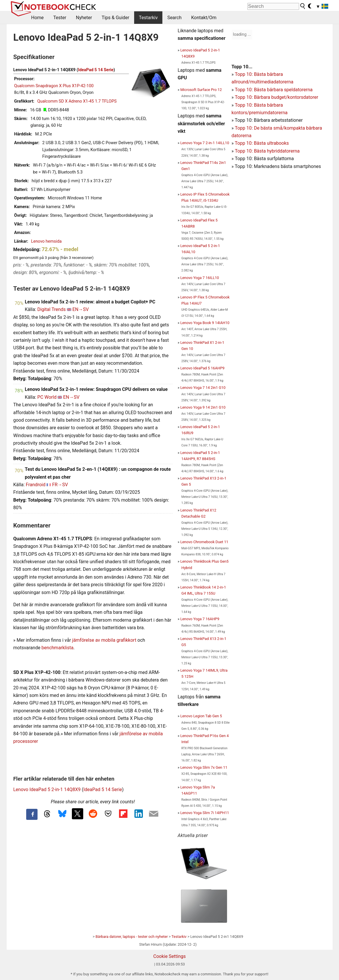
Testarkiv (148, 18)
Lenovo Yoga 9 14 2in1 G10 (203, 407)
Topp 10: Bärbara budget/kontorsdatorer (276, 97)
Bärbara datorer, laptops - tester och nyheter (132, 937)
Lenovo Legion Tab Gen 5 (201, 716)
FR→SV (60, 485)
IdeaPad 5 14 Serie (96, 70)
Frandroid (36, 485)
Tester (60, 18)
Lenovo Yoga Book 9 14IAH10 (205, 323)
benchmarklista (58, 648)
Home (37, 18)
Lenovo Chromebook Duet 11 (204, 542)
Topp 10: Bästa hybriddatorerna (267, 151)
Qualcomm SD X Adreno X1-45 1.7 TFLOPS (77, 101)
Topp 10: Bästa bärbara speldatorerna (274, 90)
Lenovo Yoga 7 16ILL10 (200, 278)
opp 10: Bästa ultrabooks (263, 143)
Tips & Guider (115, 18)
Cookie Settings (170, 956)
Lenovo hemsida (46, 241)
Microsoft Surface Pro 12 (201, 90)
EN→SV (81, 309)
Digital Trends (52, 309)
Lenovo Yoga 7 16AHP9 (200, 619)
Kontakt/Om (204, 18)
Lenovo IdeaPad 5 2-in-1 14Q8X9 (47, 789)
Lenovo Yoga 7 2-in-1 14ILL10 (205, 143)
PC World (47, 397)
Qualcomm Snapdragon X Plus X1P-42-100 (54, 86)
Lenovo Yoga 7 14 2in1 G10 (203, 388)
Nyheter (84, 18)
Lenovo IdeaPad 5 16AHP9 (203, 368)
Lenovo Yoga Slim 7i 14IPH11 (205, 813)
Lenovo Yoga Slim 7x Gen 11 (204, 767)
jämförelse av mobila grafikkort (104, 640)
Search (174, 18)
